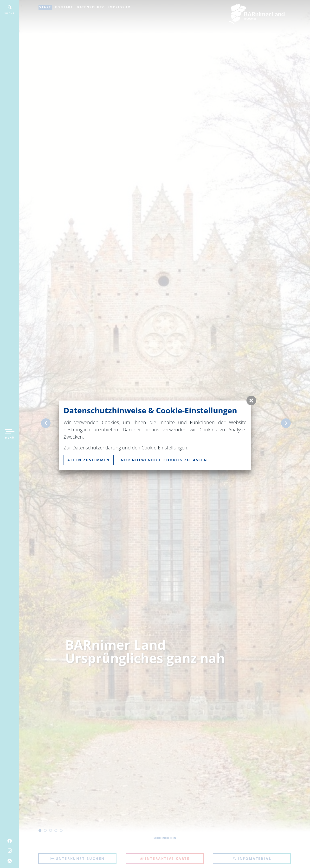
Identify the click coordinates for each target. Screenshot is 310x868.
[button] (251, 401)
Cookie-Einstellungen (164, 448)
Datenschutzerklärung (97, 448)
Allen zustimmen (89, 460)
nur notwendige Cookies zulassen (164, 460)
